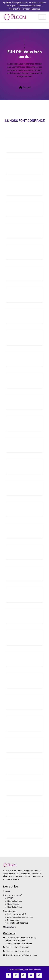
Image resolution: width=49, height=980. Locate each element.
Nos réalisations (15, 901)
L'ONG (10, 898)
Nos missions (10, 911)
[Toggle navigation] (42, 17)
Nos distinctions (15, 907)
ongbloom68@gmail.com (25, 955)
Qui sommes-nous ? (13, 895)
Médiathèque (9, 927)
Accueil (25, 87)
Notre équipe (13, 904)
